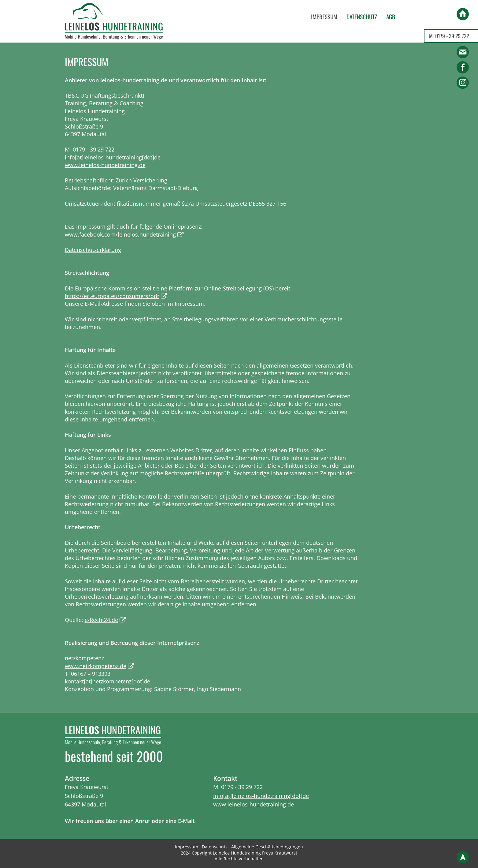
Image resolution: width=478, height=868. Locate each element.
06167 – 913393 (91, 674)
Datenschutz (362, 17)
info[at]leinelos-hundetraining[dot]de (113, 157)
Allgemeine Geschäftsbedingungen (267, 847)
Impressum (324, 17)
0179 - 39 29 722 (452, 36)
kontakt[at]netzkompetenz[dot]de (107, 681)
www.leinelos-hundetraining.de (105, 165)
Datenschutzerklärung (93, 250)
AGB (391, 17)
